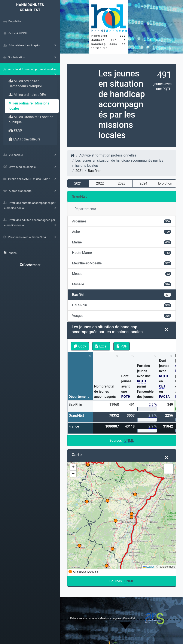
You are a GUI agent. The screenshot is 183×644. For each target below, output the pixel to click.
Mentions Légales (111, 618)
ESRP (15, 131)
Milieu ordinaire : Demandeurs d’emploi (25, 84)
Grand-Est (79, 196)
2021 (78, 183)
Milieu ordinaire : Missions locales (29, 106)
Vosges (122, 316)
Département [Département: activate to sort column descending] (79, 397)
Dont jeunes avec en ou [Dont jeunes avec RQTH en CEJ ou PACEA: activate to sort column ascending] (164, 379)
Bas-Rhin (122, 295)
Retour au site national (84, 618)
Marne (122, 242)
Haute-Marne (122, 253)
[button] (73, 467)
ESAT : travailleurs (25, 139)
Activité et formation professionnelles (108, 155)
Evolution (165, 183)
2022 (100, 183)
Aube (122, 232)
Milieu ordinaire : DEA (27, 95)
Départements (85, 209)
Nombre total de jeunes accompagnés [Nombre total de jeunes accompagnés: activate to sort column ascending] (105, 391)
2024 (143, 183)
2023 (122, 183)
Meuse (122, 274)
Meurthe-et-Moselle (122, 263)
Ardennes (122, 221)
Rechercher (30, 265)
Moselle (122, 284)
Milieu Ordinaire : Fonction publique (31, 120)
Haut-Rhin (122, 305)
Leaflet (148, 567)
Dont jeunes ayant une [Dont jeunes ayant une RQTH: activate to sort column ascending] (126, 386)
